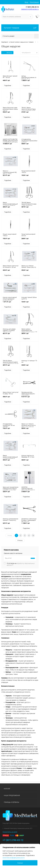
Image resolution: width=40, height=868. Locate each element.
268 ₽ (29, 240)
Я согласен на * (21, 564)
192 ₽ (29, 176)
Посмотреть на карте (10, 832)
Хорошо (20, 863)
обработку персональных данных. (21, 564)
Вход (26, 2)
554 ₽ (11, 113)
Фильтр (7, 53)
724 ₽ (29, 303)
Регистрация (34, 2)
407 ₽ (29, 208)
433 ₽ (11, 271)
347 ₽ (11, 524)
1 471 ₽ (11, 303)
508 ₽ (29, 145)
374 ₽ (29, 113)
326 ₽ (11, 493)
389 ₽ (29, 335)
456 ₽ (11, 398)
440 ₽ (11, 82)
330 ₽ (29, 366)
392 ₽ (29, 271)
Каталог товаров (20, 28)
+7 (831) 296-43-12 (32, 7)
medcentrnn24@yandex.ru (30, 9)
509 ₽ (29, 429)
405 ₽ (11, 208)
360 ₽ (29, 461)
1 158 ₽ (29, 524)
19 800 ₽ (11, 145)
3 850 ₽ (29, 493)
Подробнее (8, 86)
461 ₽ (11, 335)
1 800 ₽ (29, 82)
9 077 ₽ (29, 398)
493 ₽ (11, 461)
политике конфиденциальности (14, 858)
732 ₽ (11, 429)
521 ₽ (11, 176)
